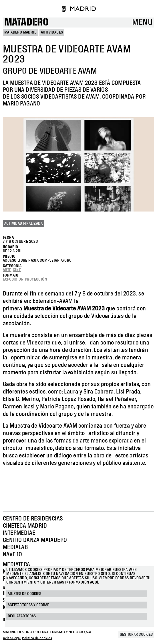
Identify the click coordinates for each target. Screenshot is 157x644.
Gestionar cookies (136, 635)
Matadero (26, 22)
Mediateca (17, 565)
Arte (7, 270)
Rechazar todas (22, 616)
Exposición (13, 279)
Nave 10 (13, 555)
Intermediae (19, 533)
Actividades (52, 32)
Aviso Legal (12, 638)
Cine (17, 270)
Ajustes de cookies (24, 594)
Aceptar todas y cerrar (29, 605)
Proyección (36, 279)
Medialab (15, 547)
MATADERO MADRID (20, 32)
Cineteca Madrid (25, 526)
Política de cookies (37, 638)
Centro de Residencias (33, 519)
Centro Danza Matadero (35, 540)
